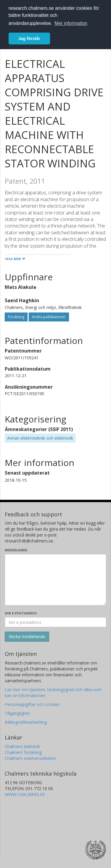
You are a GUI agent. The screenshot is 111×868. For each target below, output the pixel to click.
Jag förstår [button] (29, 39)
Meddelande (16, 550)
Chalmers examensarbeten (30, 758)
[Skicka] (27, 637)
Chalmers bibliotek (22, 746)
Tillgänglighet (17, 713)
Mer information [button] (71, 23)
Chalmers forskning (23, 752)
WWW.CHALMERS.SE (25, 794)
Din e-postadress (21, 613)
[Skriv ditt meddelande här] (55, 580)
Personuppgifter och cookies (32, 704)
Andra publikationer (49, 317)
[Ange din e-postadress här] (55, 622)
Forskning (16, 317)
